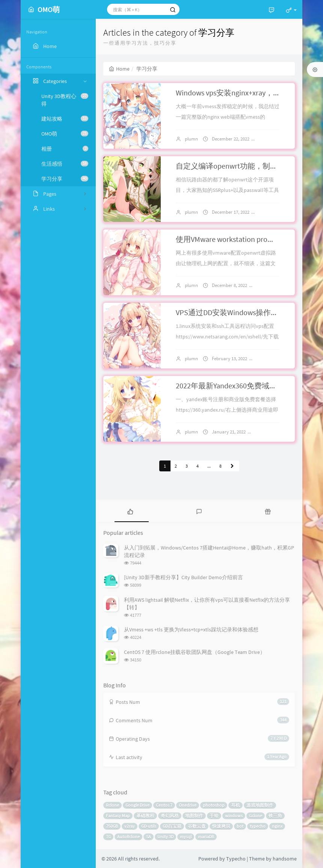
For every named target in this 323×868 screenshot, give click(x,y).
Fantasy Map (118, 816)
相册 (65, 149)
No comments (275, 285)
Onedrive (188, 805)
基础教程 (145, 816)
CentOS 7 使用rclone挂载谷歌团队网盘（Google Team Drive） (195, 652)
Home (119, 69)
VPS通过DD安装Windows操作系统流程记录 (246, 312)
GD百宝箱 (172, 826)
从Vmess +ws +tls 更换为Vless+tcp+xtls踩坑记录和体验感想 (191, 629)
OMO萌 (65, 134)
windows (234, 816)
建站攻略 (65, 119)
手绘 (214, 816)
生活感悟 (65, 164)
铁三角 (275, 816)
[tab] (130, 511)
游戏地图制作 (260, 805)
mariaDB (206, 837)
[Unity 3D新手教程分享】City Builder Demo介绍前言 (183, 577)
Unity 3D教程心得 (65, 100)
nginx (277, 826)
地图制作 (194, 816)
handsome (285, 859)
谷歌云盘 (197, 826)
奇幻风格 (170, 816)
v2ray (130, 826)
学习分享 (65, 179)
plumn (191, 139)
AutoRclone (128, 837)
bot (240, 826)
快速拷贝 (221, 826)
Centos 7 (164, 805)
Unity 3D (165, 837)
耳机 (235, 805)
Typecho (236, 859)
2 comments (275, 139)
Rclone (112, 805)
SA (149, 837)
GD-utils (149, 826)
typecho (258, 826)
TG (108, 837)
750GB (112, 826)
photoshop (214, 805)
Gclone (256, 816)
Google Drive (137, 805)
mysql (186, 837)
